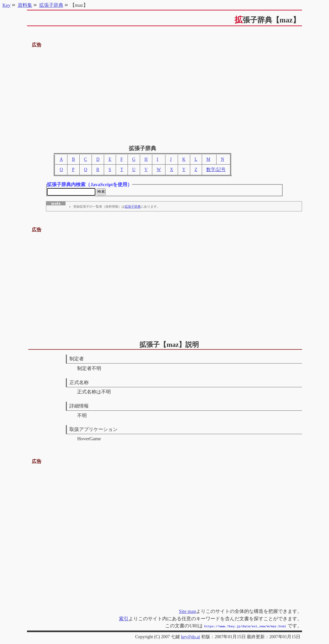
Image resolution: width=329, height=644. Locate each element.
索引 (124, 619)
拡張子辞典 (133, 208)
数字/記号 (216, 170)
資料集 (25, 5)
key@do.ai (190, 637)
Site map (188, 612)
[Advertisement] (165, 94)
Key (7, 5)
